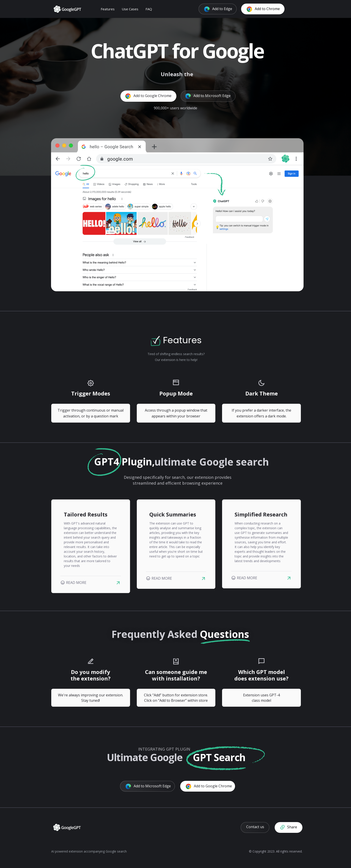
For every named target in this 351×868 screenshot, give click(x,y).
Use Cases (132, 9)
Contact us (255, 827)
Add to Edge (220, 9)
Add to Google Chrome (148, 96)
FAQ (151, 9)
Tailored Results (86, 514)
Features (110, 9)
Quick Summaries (173, 514)
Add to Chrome (265, 9)
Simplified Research (261, 514)
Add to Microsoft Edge (208, 96)
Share (289, 827)
